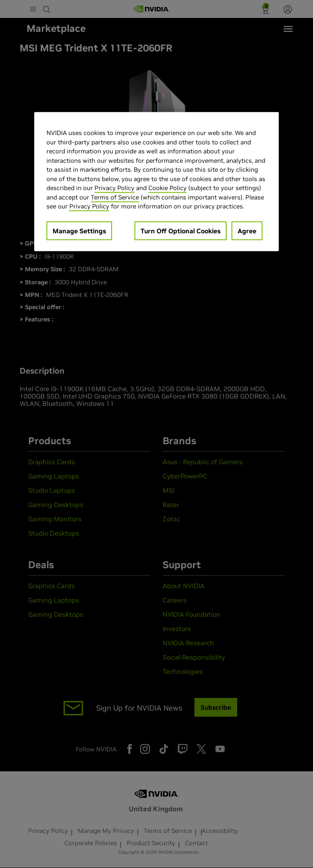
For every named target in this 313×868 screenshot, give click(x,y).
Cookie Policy (168, 188)
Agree (247, 230)
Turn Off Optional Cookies (181, 230)
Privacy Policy (115, 188)
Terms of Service (115, 197)
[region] (156, 182)
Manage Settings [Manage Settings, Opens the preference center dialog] (79, 230)
